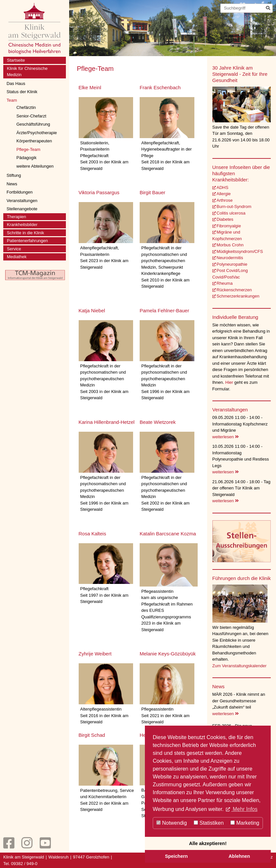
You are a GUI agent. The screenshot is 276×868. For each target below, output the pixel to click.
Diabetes (225, 219)
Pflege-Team (28, 149)
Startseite (16, 60)
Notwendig (172, 823)
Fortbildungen (20, 192)
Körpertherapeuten (34, 141)
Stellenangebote (22, 209)
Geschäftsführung (33, 124)
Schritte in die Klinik (25, 233)
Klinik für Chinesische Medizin (27, 72)
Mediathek (17, 257)
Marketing (245, 823)
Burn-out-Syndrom (234, 207)
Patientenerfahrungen (27, 241)
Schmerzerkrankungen (238, 296)
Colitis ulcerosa (231, 213)
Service (14, 249)
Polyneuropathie (232, 264)
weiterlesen (226, 437)
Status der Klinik (22, 92)
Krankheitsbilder (22, 225)
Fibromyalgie (229, 226)
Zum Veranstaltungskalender (239, 666)
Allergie (224, 194)
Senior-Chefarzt (31, 116)
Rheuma (225, 283)
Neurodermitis (230, 258)
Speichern (176, 856)
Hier (230, 382)
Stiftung (14, 175)
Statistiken (209, 823)
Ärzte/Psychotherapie (37, 133)
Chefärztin (26, 107)
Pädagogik (26, 158)
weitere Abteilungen (35, 166)
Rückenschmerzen (234, 290)
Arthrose (225, 200)
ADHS (223, 187)
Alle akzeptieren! (208, 843)
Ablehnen (239, 856)
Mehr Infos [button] (244, 809)
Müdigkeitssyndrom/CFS (240, 251)
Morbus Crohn (230, 245)
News (12, 184)
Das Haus (16, 83)
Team (12, 100)
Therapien (17, 217)
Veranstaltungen (22, 201)
